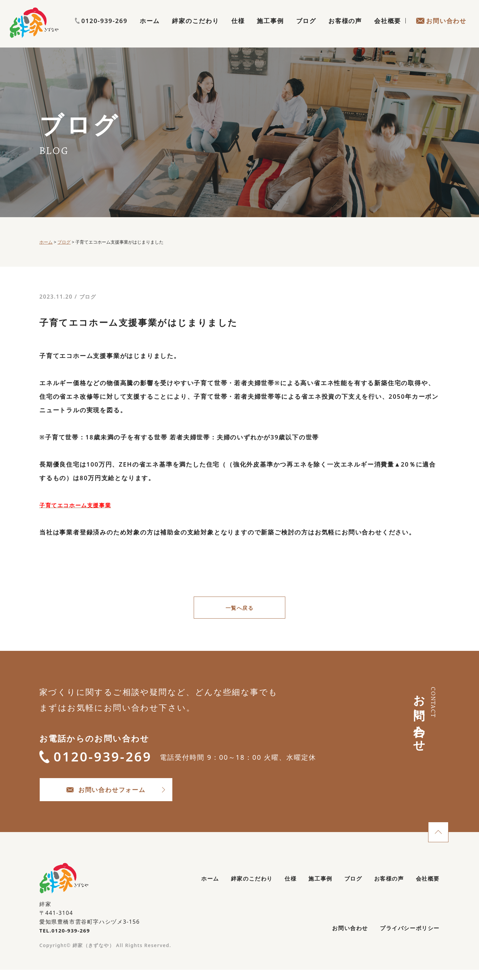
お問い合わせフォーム (124, 796)
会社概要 (388, 29)
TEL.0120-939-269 (66, 939)
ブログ (306, 29)
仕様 (238, 29)
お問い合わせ (441, 29)
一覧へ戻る (240, 608)
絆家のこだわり (196, 29)
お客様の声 (345, 29)
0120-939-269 (440, 16)
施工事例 (270, 29)
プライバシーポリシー (406, 939)
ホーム (150, 29)
